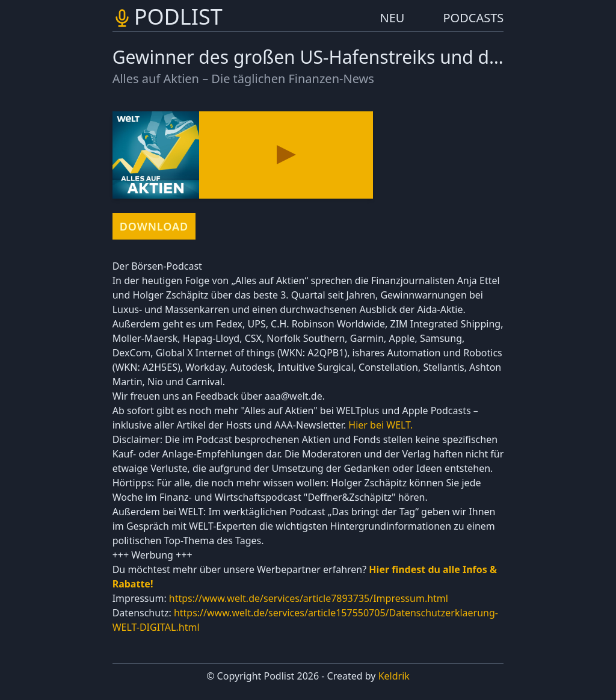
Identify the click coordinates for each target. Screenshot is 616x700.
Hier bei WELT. (379, 425)
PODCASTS (474, 18)
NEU (393, 18)
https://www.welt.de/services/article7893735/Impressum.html (309, 598)
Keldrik (394, 676)
